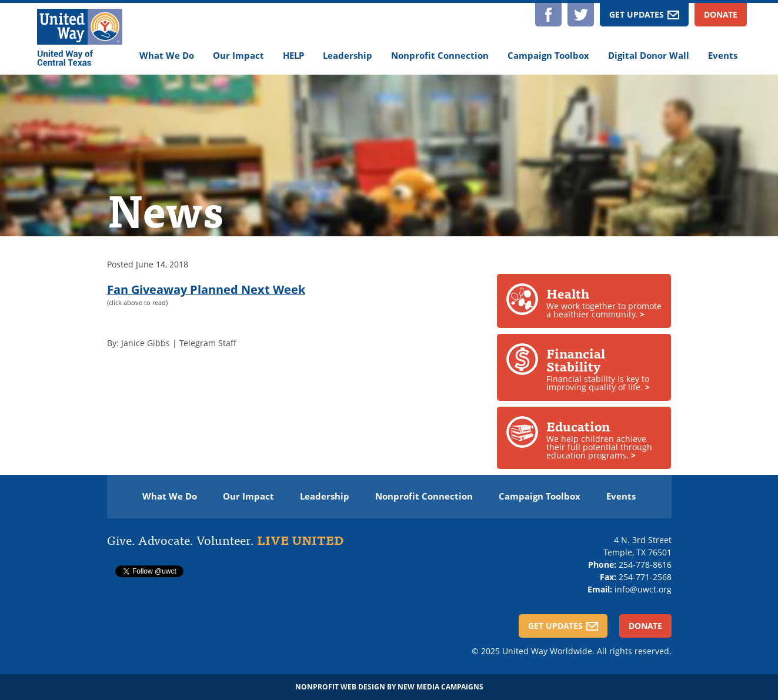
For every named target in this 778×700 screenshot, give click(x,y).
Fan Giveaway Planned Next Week (206, 289)
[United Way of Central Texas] (80, 39)
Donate (721, 14)
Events (723, 56)
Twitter (581, 15)
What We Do (167, 56)
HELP (293, 56)
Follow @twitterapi (230, 574)
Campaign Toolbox (548, 56)
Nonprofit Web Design (340, 687)
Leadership (348, 56)
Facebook (548, 15)
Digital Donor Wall (649, 56)
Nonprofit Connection (440, 56)
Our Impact (238, 56)
